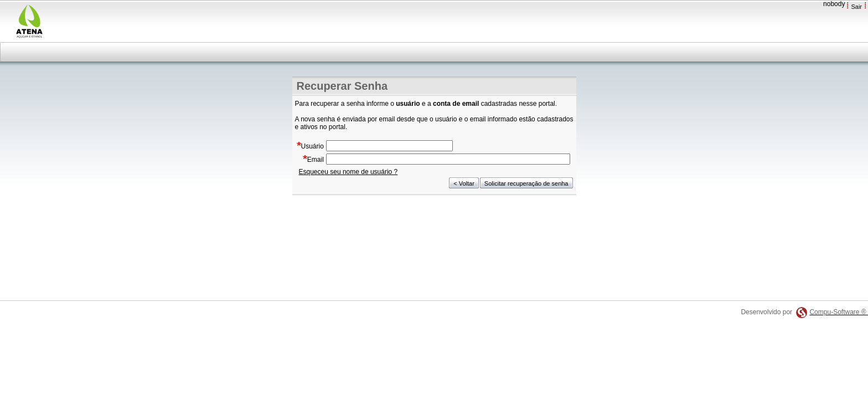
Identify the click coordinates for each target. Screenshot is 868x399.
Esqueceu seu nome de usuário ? (348, 172)
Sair (856, 7)
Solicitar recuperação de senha (526, 183)
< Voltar (464, 183)
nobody (834, 4)
